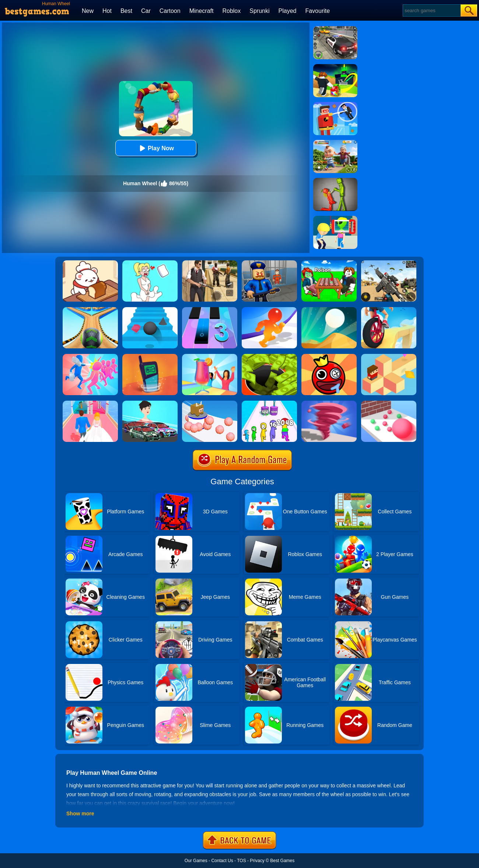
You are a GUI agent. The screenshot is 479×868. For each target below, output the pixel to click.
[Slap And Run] (90, 356)
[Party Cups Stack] (210, 356)
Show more (80, 813)
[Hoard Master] (269, 356)
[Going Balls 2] (90, 310)
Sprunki (259, 11)
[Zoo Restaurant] (90, 263)
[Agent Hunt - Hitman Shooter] (210, 263)
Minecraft (202, 11)
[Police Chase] (335, 29)
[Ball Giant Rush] (389, 403)
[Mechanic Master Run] (150, 403)
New (88, 11)
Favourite (317, 11)
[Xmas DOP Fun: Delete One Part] (150, 263)
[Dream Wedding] (90, 403)
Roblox (231, 11)
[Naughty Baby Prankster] (335, 143)
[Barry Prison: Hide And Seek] (269, 263)
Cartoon (170, 11)
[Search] (431, 10)
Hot (107, 11)
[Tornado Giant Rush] (329, 403)
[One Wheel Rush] (389, 310)
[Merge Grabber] (269, 403)
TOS (241, 861)
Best (126, 11)
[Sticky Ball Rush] (210, 403)
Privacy (257, 861)
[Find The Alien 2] (335, 218)
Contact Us (222, 861)
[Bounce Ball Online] (329, 356)
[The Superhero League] (335, 105)
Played (288, 11)
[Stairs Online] (150, 310)
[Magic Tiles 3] (210, 310)
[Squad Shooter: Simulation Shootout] (389, 263)
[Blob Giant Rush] (269, 310)
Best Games (282, 861)
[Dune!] (329, 310)
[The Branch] (389, 356)
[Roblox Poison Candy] (329, 263)
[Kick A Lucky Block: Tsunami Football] (335, 67)
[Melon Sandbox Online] (335, 180)
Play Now (156, 148)
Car (146, 11)
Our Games (196, 861)
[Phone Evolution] (150, 356)
